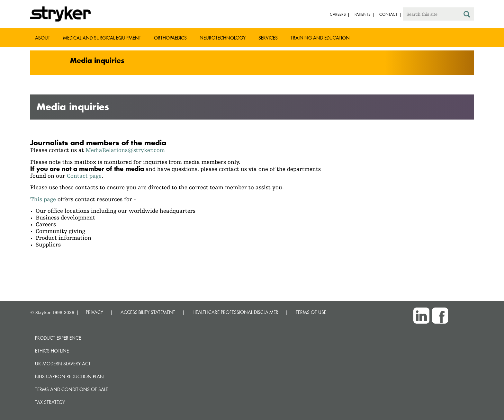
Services (268, 38)
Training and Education (320, 38)
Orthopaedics (170, 38)
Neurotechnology (223, 38)
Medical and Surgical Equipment (102, 38)
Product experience (58, 338)
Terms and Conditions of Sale (72, 389)
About (43, 38)
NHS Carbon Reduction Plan (69, 376)
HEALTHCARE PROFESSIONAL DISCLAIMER (235, 312)
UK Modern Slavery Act (63, 364)
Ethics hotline (52, 351)
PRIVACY (94, 312)
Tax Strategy (50, 402)
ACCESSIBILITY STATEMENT (148, 312)
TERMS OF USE (311, 312)
